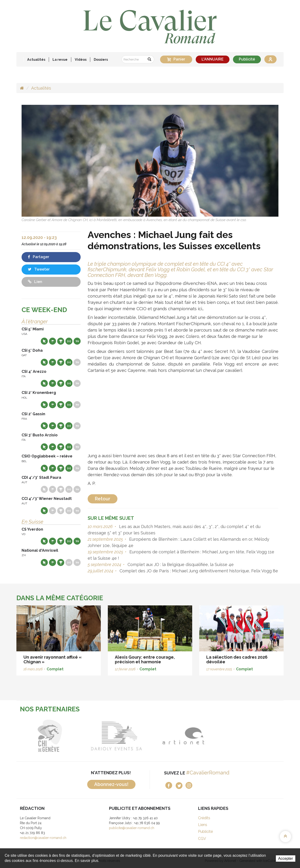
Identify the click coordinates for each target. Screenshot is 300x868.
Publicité (247, 59)
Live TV (77, 341)
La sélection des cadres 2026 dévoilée (237, 659)
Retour (103, 499)
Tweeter (39, 269)
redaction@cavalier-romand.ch (43, 838)
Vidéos (81, 59)
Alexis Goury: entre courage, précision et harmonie (145, 659)
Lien (35, 282)
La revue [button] (60, 59)
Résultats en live (69, 341)
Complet (55, 669)
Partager (39, 257)
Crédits (204, 818)
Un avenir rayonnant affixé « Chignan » (52, 659)
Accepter (286, 859)
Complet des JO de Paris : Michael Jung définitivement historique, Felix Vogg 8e (198, 571)
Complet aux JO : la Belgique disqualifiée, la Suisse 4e (180, 564)
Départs (52, 341)
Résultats (61, 341)
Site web (44, 341)
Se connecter (270, 59)
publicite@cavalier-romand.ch (132, 828)
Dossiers (101, 59)
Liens (203, 825)
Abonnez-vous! (111, 784)
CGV (202, 839)
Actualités (36, 59)
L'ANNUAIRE (213, 59)
